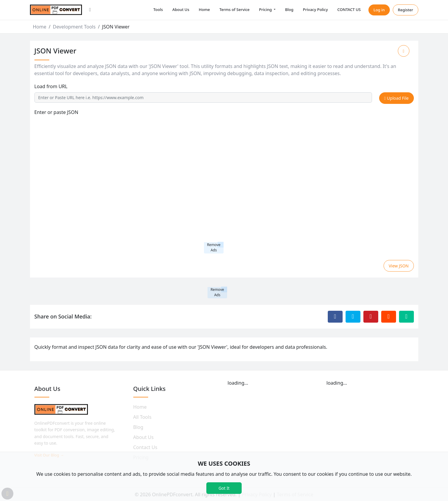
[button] (90, 10)
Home (204, 9)
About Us (181, 9)
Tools (158, 9)
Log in (379, 10)
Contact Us (145, 447)
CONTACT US (349, 9)
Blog (289, 9)
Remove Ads (214, 247)
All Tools (143, 417)
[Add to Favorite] (404, 51)
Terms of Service (235, 9)
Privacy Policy (315, 9)
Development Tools (74, 27)
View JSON (399, 266)
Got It (224, 488)
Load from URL (51, 86)
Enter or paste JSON (56, 112)
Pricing (266, 9)
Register (406, 10)
